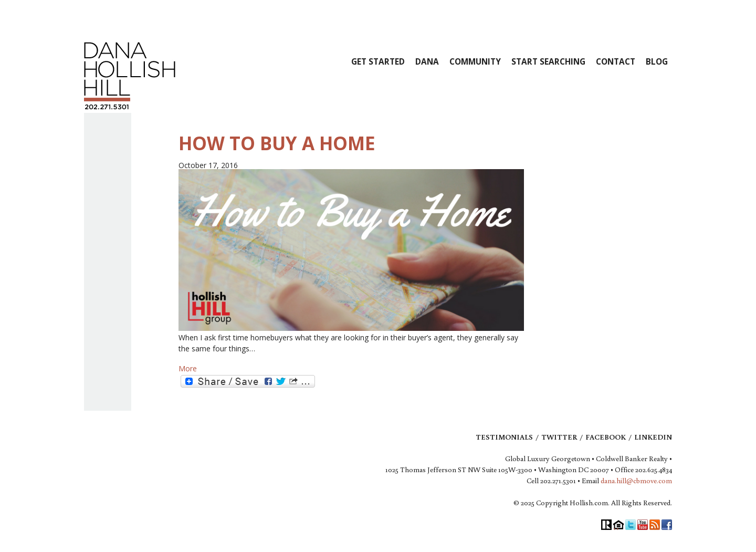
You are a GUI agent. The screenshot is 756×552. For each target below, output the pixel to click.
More (188, 368)
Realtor (606, 525)
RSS (655, 525)
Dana (427, 62)
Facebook (606, 437)
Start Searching (548, 62)
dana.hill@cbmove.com (636, 481)
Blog (657, 62)
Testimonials (504, 437)
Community (475, 62)
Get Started (378, 62)
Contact (616, 62)
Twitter (559, 437)
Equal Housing (618, 525)
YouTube (643, 525)
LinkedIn (653, 437)
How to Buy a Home (277, 143)
